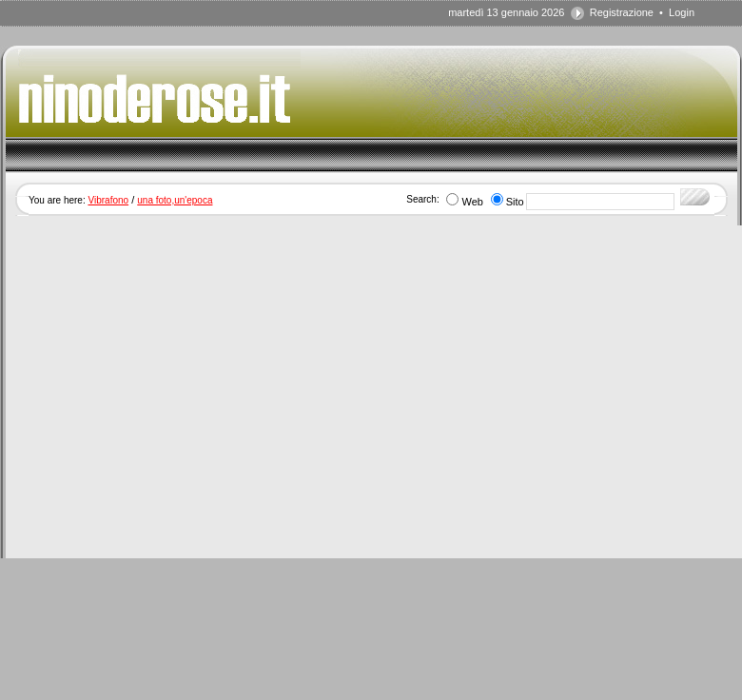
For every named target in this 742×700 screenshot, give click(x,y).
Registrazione (622, 12)
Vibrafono (108, 200)
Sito (515, 202)
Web (472, 202)
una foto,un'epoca (175, 200)
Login (682, 12)
